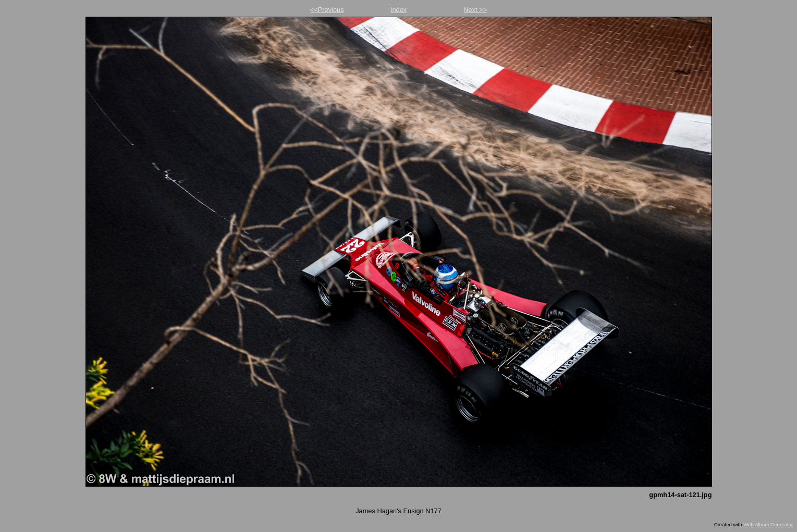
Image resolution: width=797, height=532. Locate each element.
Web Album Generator (768, 524)
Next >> (475, 10)
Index (399, 10)
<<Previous (327, 10)
